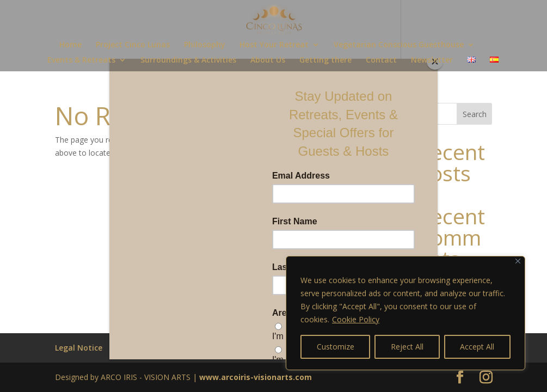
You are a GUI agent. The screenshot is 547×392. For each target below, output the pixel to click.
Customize (336, 347)
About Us (268, 60)
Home (70, 45)
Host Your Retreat (274, 45)
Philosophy (205, 45)
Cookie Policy (356, 319)
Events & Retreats (81, 60)
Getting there (325, 60)
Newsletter (432, 60)
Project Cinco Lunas (133, 45)
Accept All (477, 347)
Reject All (407, 347)
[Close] (518, 261)
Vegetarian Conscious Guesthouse (399, 45)
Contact (381, 60)
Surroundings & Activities (188, 60)
